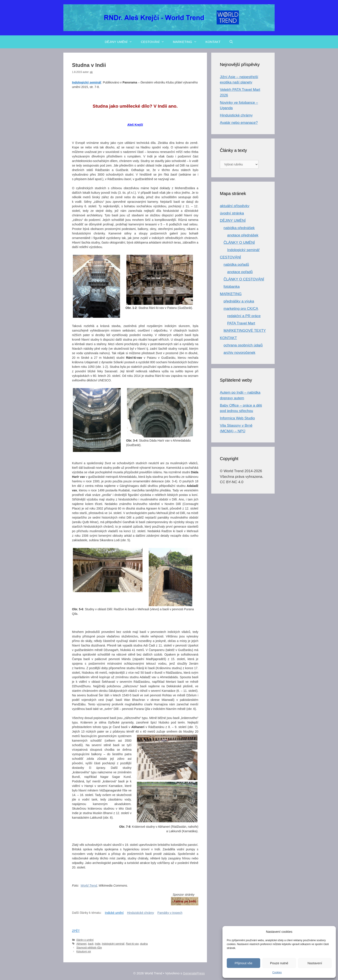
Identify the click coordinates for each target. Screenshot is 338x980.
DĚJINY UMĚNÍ (121, 42)
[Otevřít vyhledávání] (231, 42)
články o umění (85, 940)
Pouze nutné (279, 963)
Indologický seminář (113, 944)
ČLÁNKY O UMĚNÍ (239, 243)
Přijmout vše (243, 963)
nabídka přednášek (239, 228)
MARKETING (187, 42)
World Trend (89, 886)
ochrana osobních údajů (243, 345)
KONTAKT (213, 42)
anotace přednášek (243, 235)
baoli (91, 944)
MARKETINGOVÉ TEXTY (245, 331)
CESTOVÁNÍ (155, 42)
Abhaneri (81, 944)
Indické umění (114, 913)
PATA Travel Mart (241, 323)
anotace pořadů (240, 272)
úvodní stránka (232, 213)
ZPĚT (76, 931)
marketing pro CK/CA (241, 309)
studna (144, 944)
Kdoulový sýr (84, 952)
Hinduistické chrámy (140, 913)
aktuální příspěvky (235, 206)
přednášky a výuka (239, 301)
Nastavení (315, 963)
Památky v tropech (170, 913)
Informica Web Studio (237, 418)
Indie (98, 944)
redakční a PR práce (244, 316)
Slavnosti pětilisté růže (89, 948)
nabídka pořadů (236, 265)
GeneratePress (194, 973)
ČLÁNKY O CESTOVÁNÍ (244, 279)
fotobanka (232, 287)
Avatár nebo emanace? (239, 123)
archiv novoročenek (239, 353)
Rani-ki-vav (132, 944)
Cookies (277, 972)
